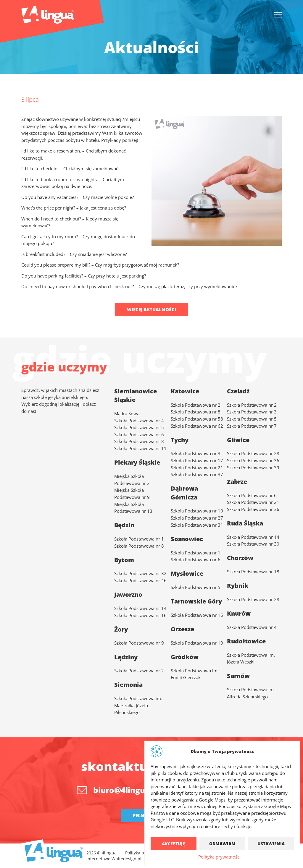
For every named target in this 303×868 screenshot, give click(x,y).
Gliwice (238, 440)
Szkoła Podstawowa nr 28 (253, 453)
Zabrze (237, 482)
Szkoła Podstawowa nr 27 (197, 518)
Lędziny (126, 657)
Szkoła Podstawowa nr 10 (197, 511)
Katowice (185, 391)
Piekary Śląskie (137, 462)
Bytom (124, 560)
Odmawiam (222, 844)
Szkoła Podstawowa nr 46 (140, 580)
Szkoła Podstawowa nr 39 (253, 468)
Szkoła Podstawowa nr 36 (253, 460)
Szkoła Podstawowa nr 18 (253, 572)
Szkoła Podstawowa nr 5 (139, 427)
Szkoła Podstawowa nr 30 (253, 544)
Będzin (124, 525)
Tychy (180, 440)
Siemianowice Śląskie (136, 395)
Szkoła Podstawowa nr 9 (139, 643)
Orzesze (182, 629)
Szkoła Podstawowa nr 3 (196, 453)
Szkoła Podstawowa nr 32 (140, 573)
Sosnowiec (187, 539)
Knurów (239, 613)
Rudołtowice (246, 641)
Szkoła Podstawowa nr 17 (197, 460)
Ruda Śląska (245, 523)
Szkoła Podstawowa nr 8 (139, 441)
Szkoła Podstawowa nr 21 (197, 468)
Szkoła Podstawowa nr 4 (139, 421)
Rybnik (238, 586)
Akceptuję (173, 844)
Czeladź (238, 391)
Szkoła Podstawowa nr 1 (139, 539)
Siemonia (128, 685)
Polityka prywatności (219, 857)
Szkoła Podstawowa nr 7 (252, 426)
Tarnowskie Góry (196, 601)
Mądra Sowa (127, 413)
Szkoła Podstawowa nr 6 (139, 434)
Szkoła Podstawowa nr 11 (140, 448)
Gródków (185, 657)
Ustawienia (271, 844)
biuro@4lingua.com (131, 790)
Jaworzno (128, 594)
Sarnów (238, 676)
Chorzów (240, 558)
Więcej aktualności (151, 309)
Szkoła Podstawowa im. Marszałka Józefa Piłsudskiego (138, 705)
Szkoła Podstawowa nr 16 (197, 615)
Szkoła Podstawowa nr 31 (197, 525)
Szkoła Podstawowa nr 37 (197, 474)
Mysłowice (187, 573)
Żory (121, 629)
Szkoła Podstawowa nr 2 (252, 405)
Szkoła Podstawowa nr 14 (253, 537)
